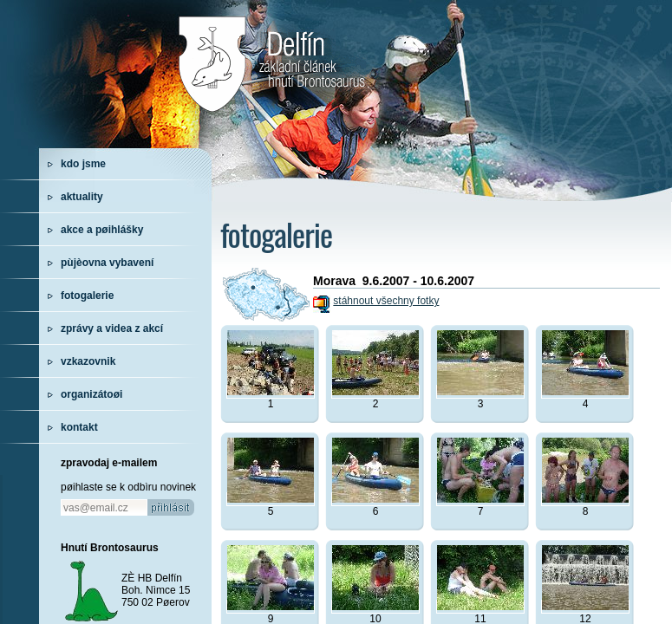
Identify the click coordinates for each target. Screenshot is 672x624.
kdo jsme (83, 164)
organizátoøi (91, 394)
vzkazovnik (88, 361)
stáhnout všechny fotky (386, 301)
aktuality (82, 197)
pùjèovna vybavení (107, 263)
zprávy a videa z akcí (112, 328)
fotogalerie (87, 296)
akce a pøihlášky (102, 230)
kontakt (79, 427)
